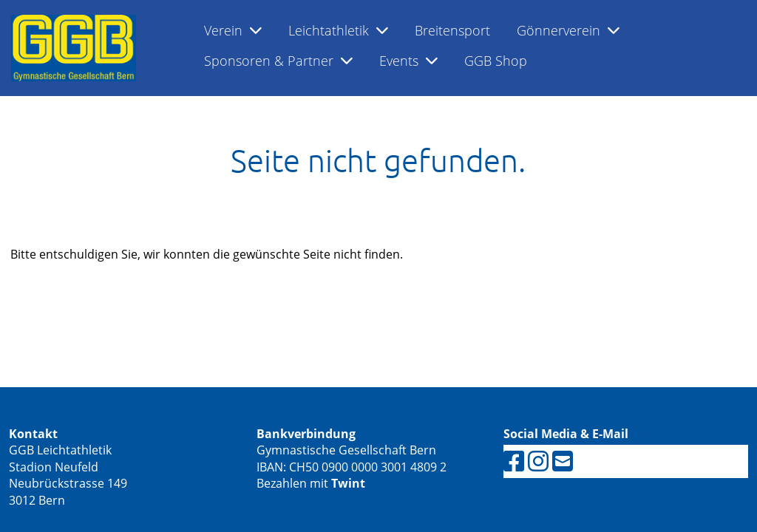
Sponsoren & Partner (278, 61)
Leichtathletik (338, 30)
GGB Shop (496, 61)
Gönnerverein (568, 30)
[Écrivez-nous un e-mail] (563, 461)
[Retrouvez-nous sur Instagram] (538, 461)
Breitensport (452, 30)
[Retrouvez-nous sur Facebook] (514, 461)
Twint (348, 483)
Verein (233, 30)
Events (408, 61)
